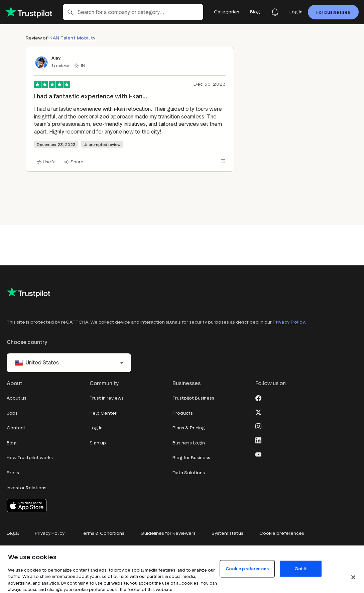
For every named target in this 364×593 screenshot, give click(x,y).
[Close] (353, 577)
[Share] (74, 162)
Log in (96, 428)
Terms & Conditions (102, 533)
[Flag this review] (223, 162)
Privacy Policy (289, 322)
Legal (13, 533)
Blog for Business (191, 458)
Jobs (12, 413)
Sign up (98, 443)
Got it (301, 568)
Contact (16, 428)
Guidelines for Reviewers (168, 533)
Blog (12, 443)
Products (183, 413)
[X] (258, 412)
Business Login (189, 443)
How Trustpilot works (30, 458)
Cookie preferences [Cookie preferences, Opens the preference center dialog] (247, 568)
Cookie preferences (282, 533)
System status (227, 533)
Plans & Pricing (189, 428)
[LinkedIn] (258, 440)
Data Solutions (189, 473)
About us (17, 398)
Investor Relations (27, 488)
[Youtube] (258, 454)
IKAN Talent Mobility (72, 38)
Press (13, 473)
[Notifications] (275, 12)
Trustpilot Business (193, 398)
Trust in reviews (107, 398)
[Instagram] (258, 426)
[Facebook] (258, 398)
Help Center (103, 413)
